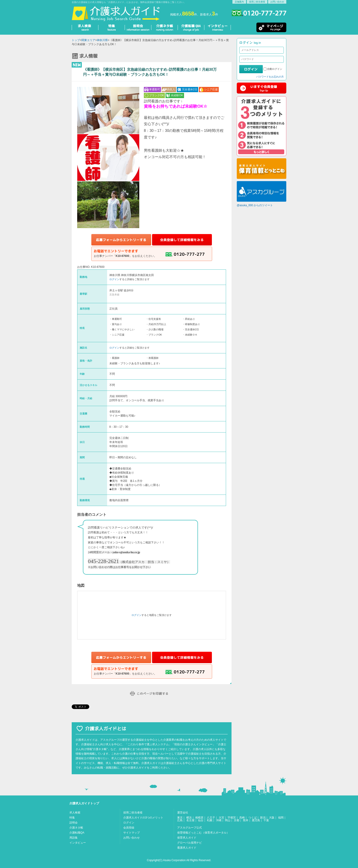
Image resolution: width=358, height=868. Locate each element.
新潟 (263, 818)
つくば (253, 818)
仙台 (201, 820)
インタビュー (78, 843)
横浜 (189, 818)
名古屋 (190, 820)
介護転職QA (77, 833)
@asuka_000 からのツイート (255, 205)
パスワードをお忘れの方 (270, 77)
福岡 (281, 818)
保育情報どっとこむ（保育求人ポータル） (203, 833)
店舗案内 (239, 2)
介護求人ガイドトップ (84, 803)
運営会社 (183, 813)
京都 (237, 820)
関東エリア (88, 40)
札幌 (210, 820)
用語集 (74, 838)
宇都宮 (232, 818)
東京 (180, 818)
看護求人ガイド (187, 848)
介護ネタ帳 (76, 828)
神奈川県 (102, 40)
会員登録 (129, 828)
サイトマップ (132, 833)
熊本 (246, 820)
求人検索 (75, 813)
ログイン (114, 279)
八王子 (211, 818)
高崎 (242, 818)
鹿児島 (256, 820)
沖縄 (219, 820)
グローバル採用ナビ (190, 843)
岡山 (228, 820)
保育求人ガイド (187, 838)
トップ (76, 40)
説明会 (74, 823)
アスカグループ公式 (190, 828)
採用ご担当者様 (257, 2)
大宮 (221, 818)
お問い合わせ (277, 2)
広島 (180, 820)
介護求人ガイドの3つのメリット (143, 818)
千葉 (266, 820)
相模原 (199, 818)
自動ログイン (275, 69)
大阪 (272, 818)
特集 (72, 818)
